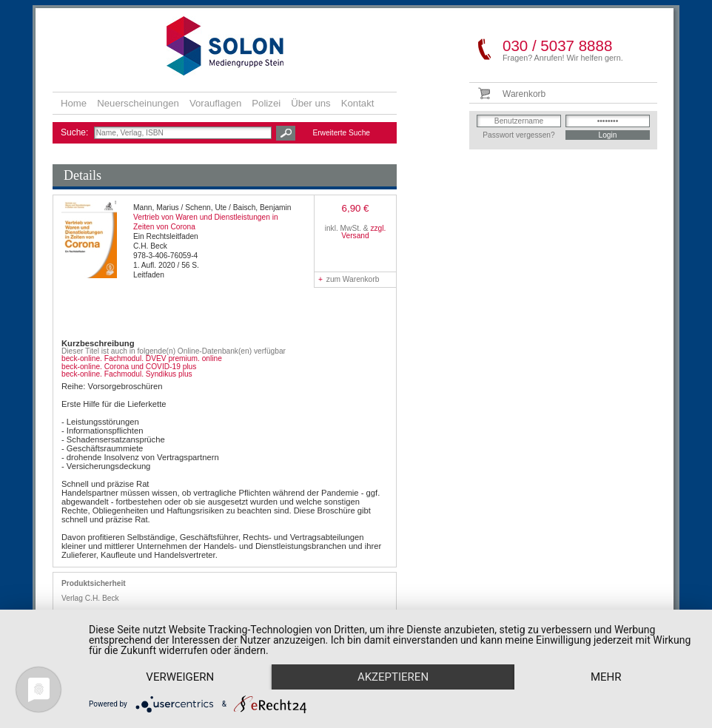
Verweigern (180, 677)
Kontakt (358, 103)
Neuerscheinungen (138, 103)
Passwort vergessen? (518, 135)
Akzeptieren (393, 677)
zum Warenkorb (349, 279)
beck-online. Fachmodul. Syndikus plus (127, 374)
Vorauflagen (215, 103)
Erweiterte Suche (341, 133)
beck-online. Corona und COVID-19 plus (129, 367)
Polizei (266, 103)
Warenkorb (524, 94)
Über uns (311, 103)
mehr (606, 677)
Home (74, 103)
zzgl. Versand (363, 232)
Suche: (76, 132)
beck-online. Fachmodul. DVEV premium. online (142, 358)
